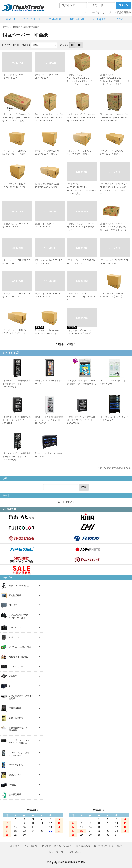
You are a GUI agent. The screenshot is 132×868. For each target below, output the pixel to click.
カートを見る (99, 19)
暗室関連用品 (15, 708)
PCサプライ (14, 605)
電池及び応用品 (16, 765)
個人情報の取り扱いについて (91, 846)
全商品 (5, 27)
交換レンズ (14, 637)
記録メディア (15, 775)
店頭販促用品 (15, 794)
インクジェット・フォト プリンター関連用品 (20, 742)
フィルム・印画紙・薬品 (20, 647)
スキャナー (14, 686)
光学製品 (13, 676)
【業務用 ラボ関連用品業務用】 (27, 27)
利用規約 (117, 846)
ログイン (121, 19)
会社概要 (15, 846)
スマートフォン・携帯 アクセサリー (19, 754)
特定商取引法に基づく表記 (56, 846)
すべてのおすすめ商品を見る (115, 468)
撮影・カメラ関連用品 (19, 586)
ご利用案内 (55, 19)
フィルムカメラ (16, 667)
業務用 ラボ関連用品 (18, 657)
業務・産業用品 (16, 718)
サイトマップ (56, 852)
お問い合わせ (77, 19)
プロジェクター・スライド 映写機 (21, 697)
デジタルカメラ (16, 627)
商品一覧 (11, 19)
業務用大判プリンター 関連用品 (19, 729)
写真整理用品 (15, 595)
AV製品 (12, 785)
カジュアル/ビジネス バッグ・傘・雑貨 (18, 616)
